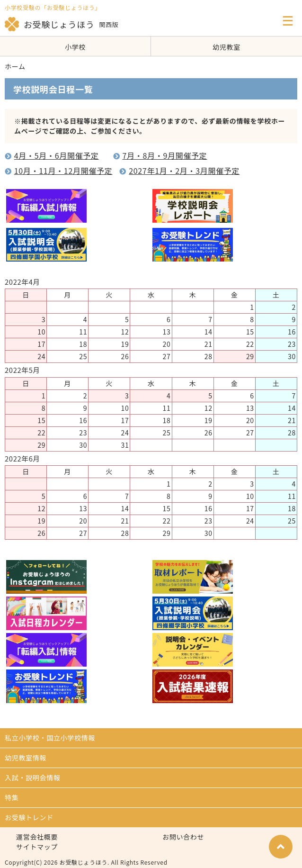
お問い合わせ (183, 837)
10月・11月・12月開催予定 (63, 171)
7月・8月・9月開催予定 (164, 155)
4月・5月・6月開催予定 (57, 155)
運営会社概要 (37, 837)
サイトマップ (37, 847)
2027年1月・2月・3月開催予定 (184, 171)
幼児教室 (226, 47)
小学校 (75, 47)
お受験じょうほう (50, 24)
